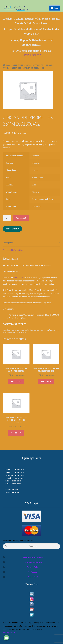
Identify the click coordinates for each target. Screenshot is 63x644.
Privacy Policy (33, 567)
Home (8, 65)
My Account (33, 572)
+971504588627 (32, 55)
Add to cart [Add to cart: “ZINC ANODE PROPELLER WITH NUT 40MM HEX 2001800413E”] (16, 433)
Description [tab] (8, 243)
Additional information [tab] (13, 250)
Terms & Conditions (33, 562)
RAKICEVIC (7, 68)
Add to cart (21, 218)
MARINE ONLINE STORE (20, 65)
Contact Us (33, 577)
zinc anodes (19, 278)
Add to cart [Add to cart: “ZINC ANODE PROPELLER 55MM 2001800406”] (16, 381)
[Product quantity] (7, 218)
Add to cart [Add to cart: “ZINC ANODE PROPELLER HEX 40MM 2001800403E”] (46, 381)
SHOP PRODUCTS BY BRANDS (41, 65)
